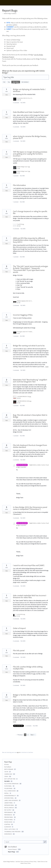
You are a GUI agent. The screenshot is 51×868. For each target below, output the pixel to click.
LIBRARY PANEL (9, 803)
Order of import (19, 628)
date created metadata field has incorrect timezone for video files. (30, 596)
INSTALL (7, 793)
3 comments (16, 518)
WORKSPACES (8, 834)
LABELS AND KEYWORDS (11, 800)
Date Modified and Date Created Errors (29, 112)
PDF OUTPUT (8, 810)
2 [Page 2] (28, 735)
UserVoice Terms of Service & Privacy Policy (26, 862)
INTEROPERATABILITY (10, 796)
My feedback (25, 82)
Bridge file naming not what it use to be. (29, 346)
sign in (18, 752)
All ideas (7, 764)
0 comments (16, 103)
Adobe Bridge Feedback (9, 862)
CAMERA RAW (8, 774)
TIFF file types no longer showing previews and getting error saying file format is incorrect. (30, 154)
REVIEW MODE (8, 822)
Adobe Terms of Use (42, 862)
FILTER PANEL (8, 786)
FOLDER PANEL (8, 788)
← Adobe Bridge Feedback (9, 13)
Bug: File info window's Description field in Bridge (30, 416)
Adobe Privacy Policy (26, 863)
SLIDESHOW (8, 827)
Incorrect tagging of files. (23, 315)
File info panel (19, 650)
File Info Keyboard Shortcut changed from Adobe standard (30, 446)
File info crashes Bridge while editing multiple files (28, 668)
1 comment (16, 176)
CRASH (6, 776)
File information (19, 185)
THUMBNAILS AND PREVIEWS (12, 832)
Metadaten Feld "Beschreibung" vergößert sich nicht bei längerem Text (30, 381)
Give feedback (12, 847)
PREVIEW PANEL (9, 817)
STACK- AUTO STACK (10, 829)
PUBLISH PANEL (9, 820)
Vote (7, 95)
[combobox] (24, 842)
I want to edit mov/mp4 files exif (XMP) (29, 565)
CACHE (6, 772)
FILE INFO (23, 103)
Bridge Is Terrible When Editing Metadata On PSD (31, 696)
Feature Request (13, 849)
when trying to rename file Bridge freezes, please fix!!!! (30, 137)
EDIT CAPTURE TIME (10, 779)
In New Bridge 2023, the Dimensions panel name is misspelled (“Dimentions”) (30, 508)
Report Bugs (12, 852)
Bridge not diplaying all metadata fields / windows (29, 90)
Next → (33, 735)
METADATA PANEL (9, 805)
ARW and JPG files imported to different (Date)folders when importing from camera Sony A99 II (30, 240)
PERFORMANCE (9, 812)
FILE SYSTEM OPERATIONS (11, 784)
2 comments (16, 141)
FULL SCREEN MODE (10, 791)
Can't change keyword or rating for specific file (30, 212)
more (47, 367)
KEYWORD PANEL (9, 798)
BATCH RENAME (9, 769)
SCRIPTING (7, 824)
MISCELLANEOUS (9, 808)
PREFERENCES (8, 815)
